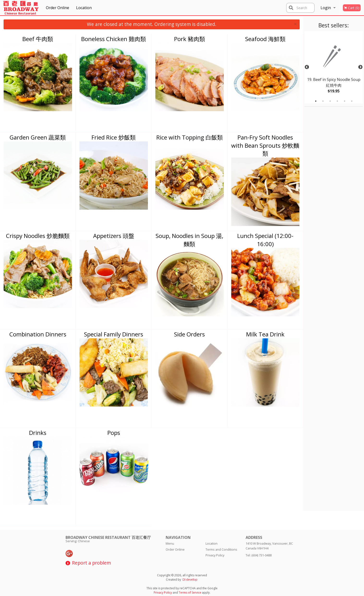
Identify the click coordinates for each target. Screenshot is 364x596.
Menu (170, 543)
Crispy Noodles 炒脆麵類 (38, 236)
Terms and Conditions (221, 549)
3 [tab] (330, 101)
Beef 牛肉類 (38, 39)
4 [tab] (337, 101)
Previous (307, 67)
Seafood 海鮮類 (265, 39)
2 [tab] (323, 101)
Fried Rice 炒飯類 (114, 137)
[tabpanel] (334, 67)
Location (84, 8)
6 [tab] (352, 101)
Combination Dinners (38, 334)
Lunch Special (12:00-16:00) (265, 240)
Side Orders (189, 334)
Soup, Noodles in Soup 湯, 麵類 (189, 240)
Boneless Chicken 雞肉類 (114, 39)
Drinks (38, 433)
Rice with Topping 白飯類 (190, 137)
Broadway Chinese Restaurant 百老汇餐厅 (108, 537)
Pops (114, 433)
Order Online (58, 8)
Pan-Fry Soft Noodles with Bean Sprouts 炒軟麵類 (265, 145)
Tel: (259, 555)
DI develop (190, 580)
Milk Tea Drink (265, 334)
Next (360, 67)
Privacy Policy (215, 555)
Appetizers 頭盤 (114, 236)
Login (326, 8)
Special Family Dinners (114, 334)
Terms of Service (190, 593)
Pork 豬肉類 (190, 39)
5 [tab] (345, 101)
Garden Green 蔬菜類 (38, 137)
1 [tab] (316, 101)
